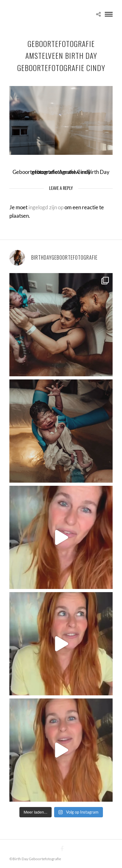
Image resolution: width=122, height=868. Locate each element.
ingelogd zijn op (46, 207)
